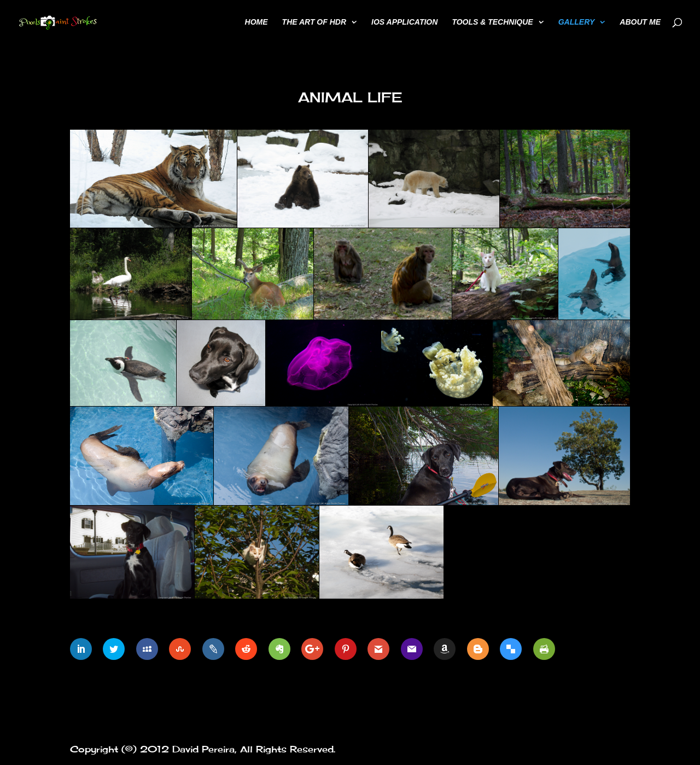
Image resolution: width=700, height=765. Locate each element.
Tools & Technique (492, 22)
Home (256, 22)
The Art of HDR (314, 22)
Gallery (577, 22)
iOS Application (404, 22)
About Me (640, 22)
